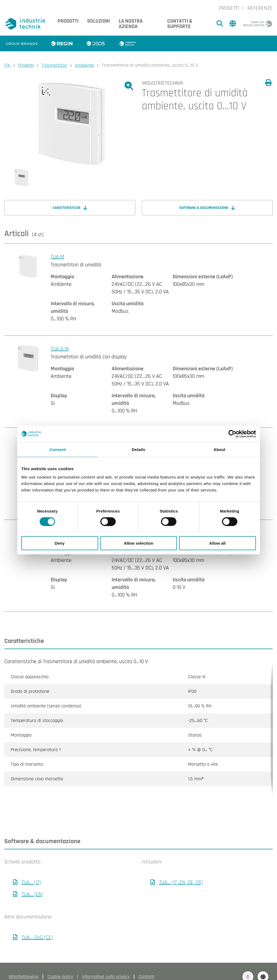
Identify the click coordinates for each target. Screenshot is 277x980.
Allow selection (138, 543)
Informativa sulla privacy (106, 966)
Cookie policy (60, 966)
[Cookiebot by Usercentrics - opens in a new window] (232, 434)
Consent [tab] (58, 449)
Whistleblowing (23, 966)
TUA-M (57, 257)
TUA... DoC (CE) (37, 927)
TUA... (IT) (31, 872)
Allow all (218, 543)
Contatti (147, 966)
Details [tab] (139, 449)
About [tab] (220, 449)
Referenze (260, 8)
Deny (60, 543)
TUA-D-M (60, 349)
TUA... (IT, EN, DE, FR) (181, 872)
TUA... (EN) (33, 883)
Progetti (229, 8)
